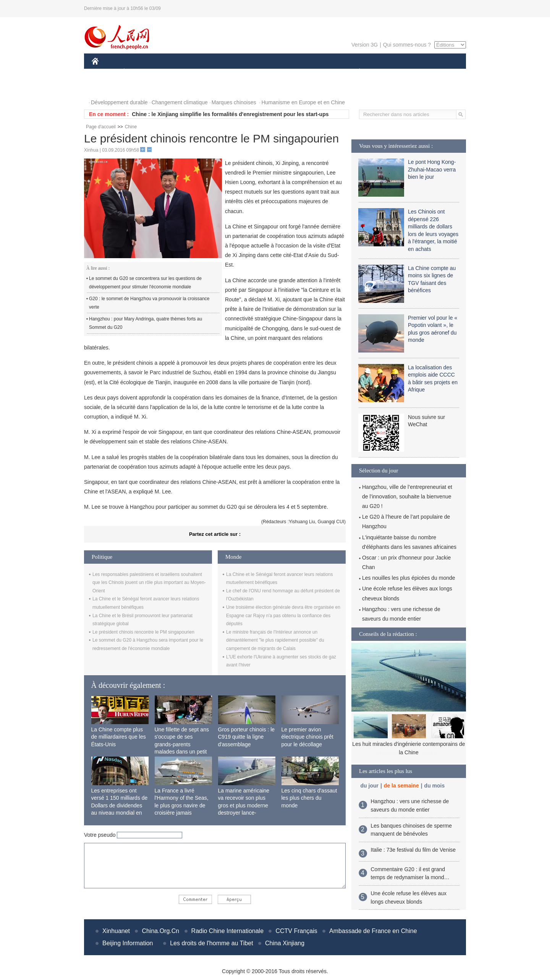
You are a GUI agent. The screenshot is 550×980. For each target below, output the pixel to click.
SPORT (386, 72)
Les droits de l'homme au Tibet (211, 943)
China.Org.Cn (160, 931)
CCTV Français (296, 931)
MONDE (173, 72)
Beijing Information (128, 943)
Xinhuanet (116, 931)
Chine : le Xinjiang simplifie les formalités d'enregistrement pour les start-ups (230, 114)
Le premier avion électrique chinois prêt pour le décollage (307, 737)
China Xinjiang (285, 943)
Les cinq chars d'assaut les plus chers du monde (309, 798)
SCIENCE (239, 72)
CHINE (105, 72)
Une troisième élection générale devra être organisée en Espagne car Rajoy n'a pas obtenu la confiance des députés (283, 615)
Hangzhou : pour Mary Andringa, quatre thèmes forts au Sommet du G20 (146, 323)
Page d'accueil (101, 127)
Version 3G (365, 45)
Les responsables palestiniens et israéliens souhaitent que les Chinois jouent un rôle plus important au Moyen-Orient (149, 583)
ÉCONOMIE (138, 72)
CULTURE (273, 72)
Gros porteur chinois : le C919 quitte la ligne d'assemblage (247, 737)
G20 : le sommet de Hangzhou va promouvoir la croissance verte (149, 303)
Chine (131, 127)
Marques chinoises (234, 102)
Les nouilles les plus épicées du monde (409, 578)
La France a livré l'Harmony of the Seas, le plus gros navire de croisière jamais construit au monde (182, 805)
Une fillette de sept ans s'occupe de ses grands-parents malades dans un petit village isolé (182, 744)
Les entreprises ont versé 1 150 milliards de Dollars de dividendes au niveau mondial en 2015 (120, 805)
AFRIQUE (205, 72)
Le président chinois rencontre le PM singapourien (143, 632)
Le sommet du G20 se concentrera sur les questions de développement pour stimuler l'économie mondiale (145, 283)
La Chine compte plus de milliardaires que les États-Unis (119, 737)
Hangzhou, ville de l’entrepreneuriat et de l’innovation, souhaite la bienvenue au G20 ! (407, 496)
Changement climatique (180, 102)
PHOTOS (107, 87)
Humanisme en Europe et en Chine (303, 102)
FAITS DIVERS (314, 72)
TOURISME (419, 72)
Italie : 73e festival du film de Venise (413, 850)
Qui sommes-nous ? (407, 45)
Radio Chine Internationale (227, 931)
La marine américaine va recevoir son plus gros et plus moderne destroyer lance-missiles (244, 805)
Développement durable (119, 102)
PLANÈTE (355, 72)
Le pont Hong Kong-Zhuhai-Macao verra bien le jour (432, 169)
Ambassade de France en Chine (373, 931)
